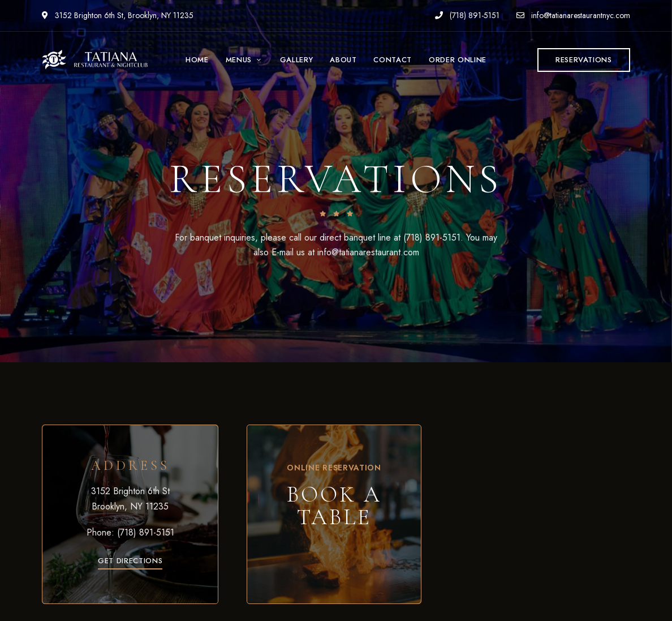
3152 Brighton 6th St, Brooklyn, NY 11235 (118, 15)
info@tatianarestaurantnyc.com (573, 15)
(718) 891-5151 (467, 15)
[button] (584, 60)
